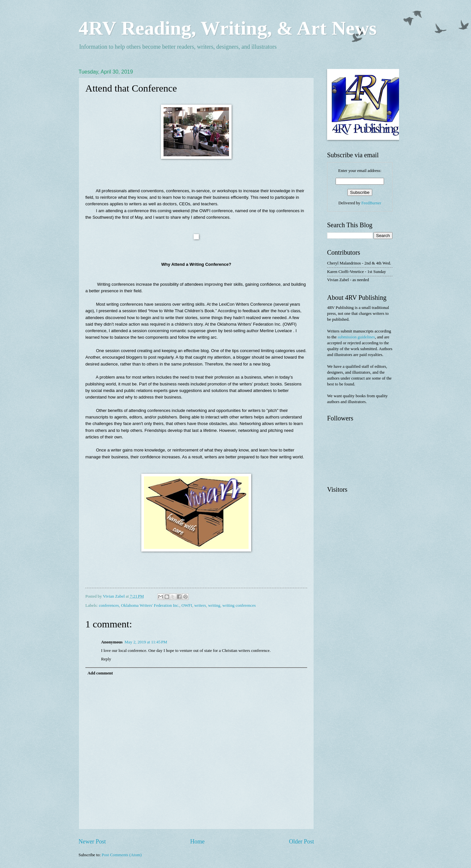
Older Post (301, 842)
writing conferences (239, 605)
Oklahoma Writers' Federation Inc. (150, 605)
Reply (106, 659)
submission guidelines (356, 337)
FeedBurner (371, 203)
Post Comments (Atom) (122, 855)
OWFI (187, 605)
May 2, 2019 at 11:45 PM (146, 642)
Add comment (100, 673)
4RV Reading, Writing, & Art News (227, 28)
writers (200, 605)
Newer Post (92, 842)
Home (197, 842)
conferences (109, 605)
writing (214, 605)
